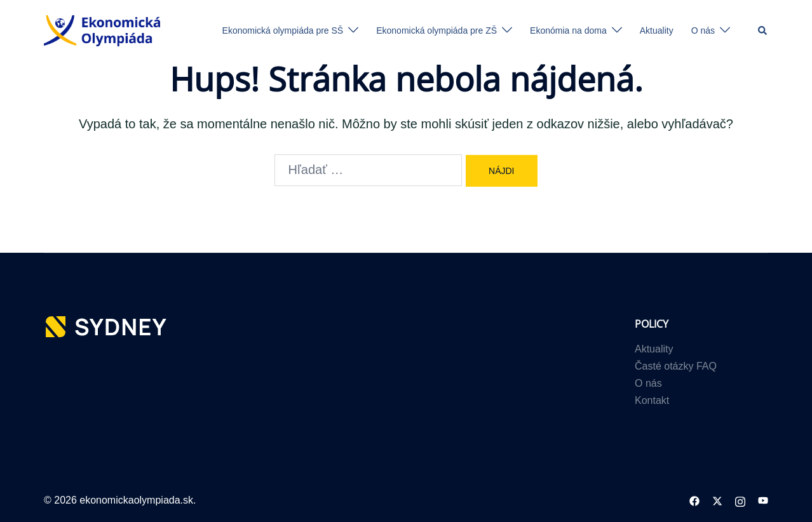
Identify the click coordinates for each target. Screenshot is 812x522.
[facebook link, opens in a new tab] (694, 500)
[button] (763, 30)
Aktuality (657, 30)
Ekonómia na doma (568, 30)
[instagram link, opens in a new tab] (740, 500)
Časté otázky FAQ (676, 366)
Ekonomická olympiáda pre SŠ (283, 30)
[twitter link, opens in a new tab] (717, 500)
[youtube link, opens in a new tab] (763, 500)
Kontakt (652, 400)
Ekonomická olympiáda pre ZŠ (436, 30)
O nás (703, 30)
